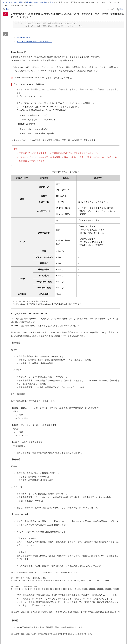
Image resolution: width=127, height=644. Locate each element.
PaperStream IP (24, 37)
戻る (7, 9)
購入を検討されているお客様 (36, 2)
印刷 (121, 9)
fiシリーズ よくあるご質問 (13, 2)
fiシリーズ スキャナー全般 (72, 26)
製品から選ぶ (53, 26)
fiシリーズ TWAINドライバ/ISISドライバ (34, 42)
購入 (51, 2)
